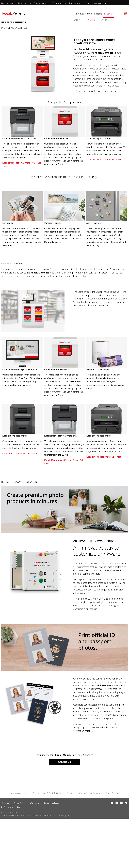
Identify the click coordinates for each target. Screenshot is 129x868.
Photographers (59, 3)
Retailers (22, 3)
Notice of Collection (52, 803)
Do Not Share (7, 807)
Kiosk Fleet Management (39, 3)
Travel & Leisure (76, 3)
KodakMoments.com (18, 793)
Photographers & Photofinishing (47, 793)
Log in (20, 807)
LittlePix (77, 20)
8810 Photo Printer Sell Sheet (104, 159)
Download (81, 91)
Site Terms (34, 803)
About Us (5, 803)
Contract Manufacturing (96, 3)
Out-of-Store (107, 20)
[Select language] (125, 13)
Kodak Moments (8, 3)
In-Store (91, 20)
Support (98, 14)
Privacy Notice (20, 803)
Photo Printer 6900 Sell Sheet (20, 453)
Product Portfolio (84, 14)
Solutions (108, 14)
